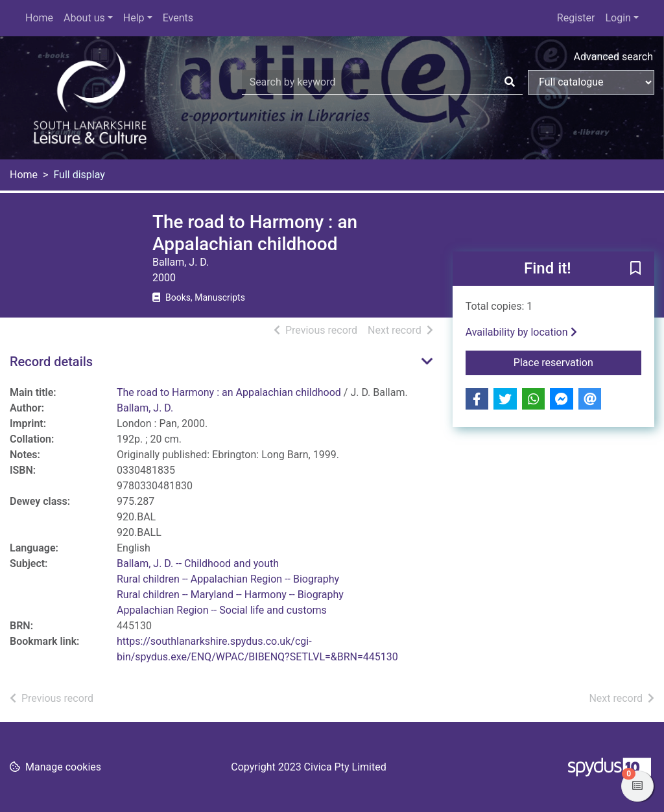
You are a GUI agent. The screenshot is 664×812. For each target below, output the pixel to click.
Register (576, 18)
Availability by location (521, 332)
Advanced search (613, 57)
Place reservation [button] (577, 362)
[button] (635, 270)
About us (84, 18)
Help (134, 18)
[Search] (510, 82)
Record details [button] (51, 362)
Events (178, 18)
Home (39, 18)
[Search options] (591, 82)
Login (618, 18)
